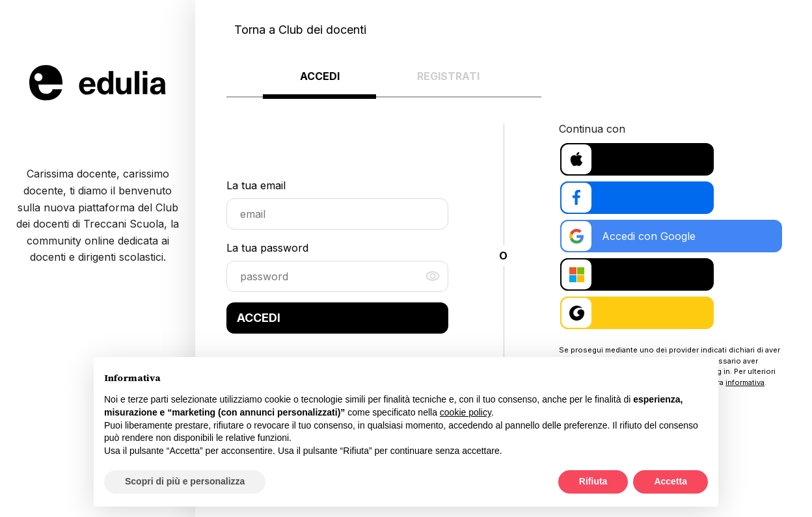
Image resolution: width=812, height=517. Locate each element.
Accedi (320, 76)
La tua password (267, 252)
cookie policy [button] (466, 412)
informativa (745, 390)
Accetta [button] (670, 481)
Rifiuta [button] (593, 481)
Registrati (448, 76)
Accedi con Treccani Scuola (649, 321)
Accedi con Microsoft (632, 280)
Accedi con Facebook (634, 200)
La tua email (256, 189)
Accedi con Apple (624, 159)
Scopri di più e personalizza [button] (185, 481)
